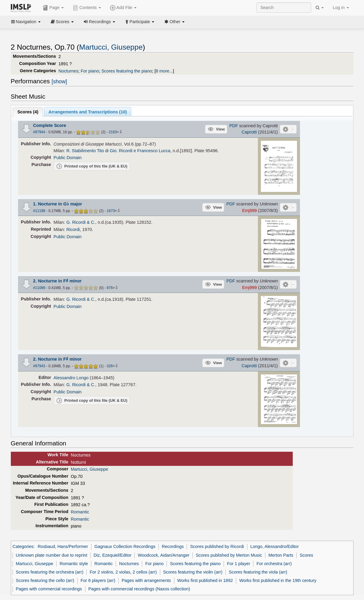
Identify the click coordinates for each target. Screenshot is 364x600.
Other (174, 22)
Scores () (28, 112)
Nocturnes (69, 71)
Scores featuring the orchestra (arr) (50, 572)
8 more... (164, 71)
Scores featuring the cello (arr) (45, 580)
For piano (90, 71)
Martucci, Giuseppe (111, 47)
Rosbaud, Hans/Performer (63, 546)
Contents (87, 8)
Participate (140, 22)
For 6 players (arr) (98, 580)
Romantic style (74, 564)
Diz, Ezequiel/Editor (112, 555)
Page (53, 8)
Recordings (99, 22)
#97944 (39, 132)
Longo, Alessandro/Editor (275, 546)
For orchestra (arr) (274, 564)
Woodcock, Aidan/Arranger (164, 555)
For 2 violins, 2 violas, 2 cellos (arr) (123, 572)
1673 (111, 211)
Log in (341, 8)
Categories (23, 546)
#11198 (39, 211)
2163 (113, 132)
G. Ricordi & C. (81, 222)
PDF (234, 126)
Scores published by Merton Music (229, 555)
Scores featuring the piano (127, 71)
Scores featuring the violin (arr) (193, 572)
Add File (123, 8)
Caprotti (249, 132)
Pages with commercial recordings (49, 589)
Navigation (26, 22)
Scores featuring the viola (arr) (258, 572)
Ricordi (73, 229)
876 (110, 288)
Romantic (80, 512)
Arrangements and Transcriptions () (88, 112)
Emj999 (249, 211)
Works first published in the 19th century (278, 580)
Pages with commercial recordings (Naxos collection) (139, 589)
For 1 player (239, 564)
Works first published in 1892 (205, 580)
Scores (62, 22)
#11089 (39, 288)
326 (110, 366)
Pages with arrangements (146, 580)
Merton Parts (281, 555)
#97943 (39, 366)
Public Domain (67, 158)
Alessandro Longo (71, 378)
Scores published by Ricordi (217, 546)
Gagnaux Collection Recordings (125, 546)
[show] (59, 82)
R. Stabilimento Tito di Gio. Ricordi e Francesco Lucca (118, 151)
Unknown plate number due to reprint (52, 555)
